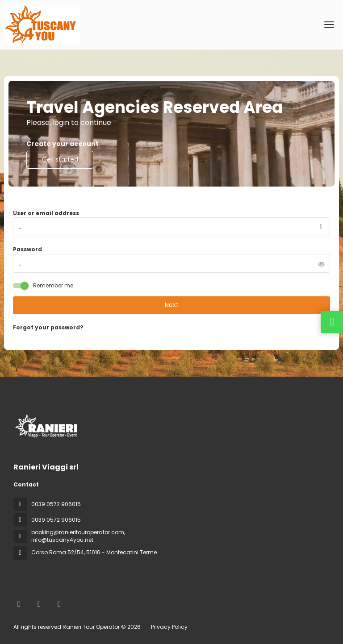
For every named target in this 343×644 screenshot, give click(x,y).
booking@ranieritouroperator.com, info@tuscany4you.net (78, 536)
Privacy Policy (169, 627)
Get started (60, 159)
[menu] (329, 25)
